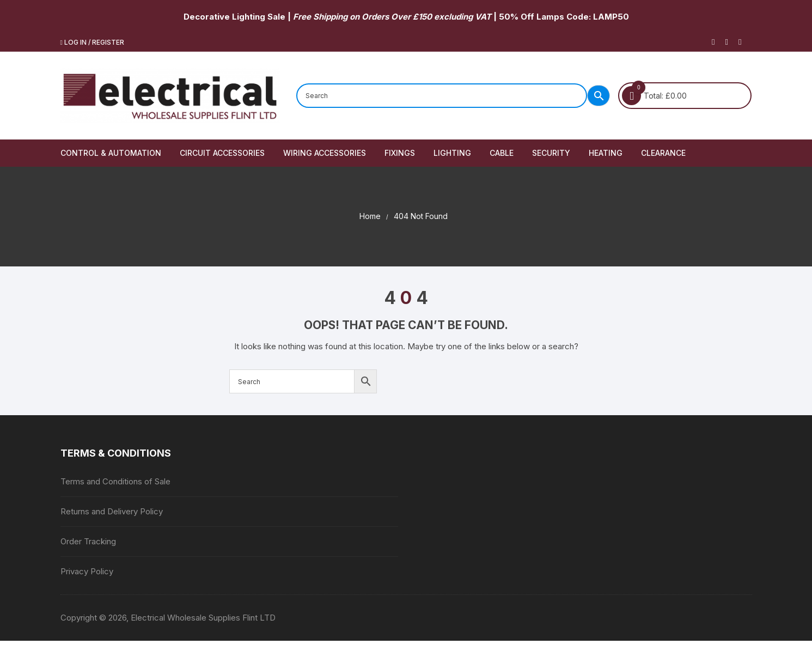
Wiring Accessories (325, 153)
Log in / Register (92, 42)
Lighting (452, 153)
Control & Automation (111, 153)
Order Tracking (88, 541)
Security (551, 153)
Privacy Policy (87, 571)
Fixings (400, 153)
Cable (502, 153)
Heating (606, 153)
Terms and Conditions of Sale (115, 481)
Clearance (663, 153)
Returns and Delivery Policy (112, 511)
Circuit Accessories (222, 153)
